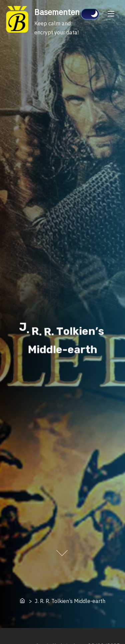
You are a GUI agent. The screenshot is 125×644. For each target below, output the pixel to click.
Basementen (57, 12)
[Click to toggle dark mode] (90, 14)
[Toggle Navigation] (111, 14)
